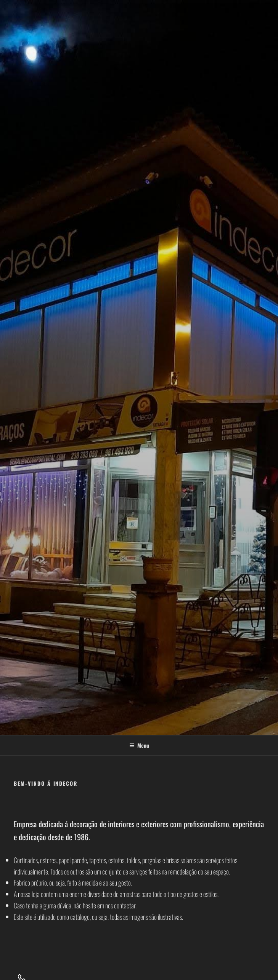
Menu (139, 745)
